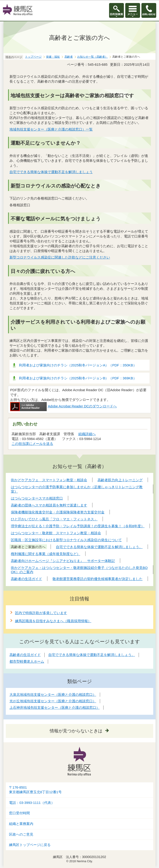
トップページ (33, 57)
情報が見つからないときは (76, 731)
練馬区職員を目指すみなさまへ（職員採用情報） (53, 621)
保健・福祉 (53, 57)
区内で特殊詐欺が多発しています (41, 613)
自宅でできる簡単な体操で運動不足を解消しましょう (51, 172)
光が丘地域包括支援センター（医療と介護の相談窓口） (53, 701)
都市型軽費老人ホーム (27, 661)
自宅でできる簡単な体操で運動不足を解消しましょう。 (92, 655)
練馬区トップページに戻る (30, 845)
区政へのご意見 (21, 834)
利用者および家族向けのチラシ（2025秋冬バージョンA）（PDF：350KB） (78, 365)
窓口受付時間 (19, 813)
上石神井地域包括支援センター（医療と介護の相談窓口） (55, 707)
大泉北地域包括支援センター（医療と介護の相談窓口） (53, 695)
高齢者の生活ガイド (25, 655)
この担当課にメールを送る (32, 444)
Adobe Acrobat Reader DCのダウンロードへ (63, 406)
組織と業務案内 (21, 824)
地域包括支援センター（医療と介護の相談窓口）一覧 (51, 129)
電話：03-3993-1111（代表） (32, 803)
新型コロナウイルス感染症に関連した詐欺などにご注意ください (60, 257)
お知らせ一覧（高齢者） (92, 57)
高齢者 (69, 57)
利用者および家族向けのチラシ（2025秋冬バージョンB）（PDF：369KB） (78, 378)
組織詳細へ (87, 434)
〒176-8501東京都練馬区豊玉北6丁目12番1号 (35, 790)
